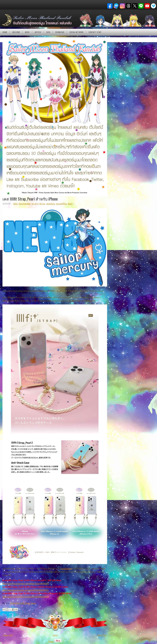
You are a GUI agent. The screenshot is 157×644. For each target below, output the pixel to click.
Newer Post (8, 635)
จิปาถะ (42, 204)
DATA (48, 32)
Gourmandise (25, 204)
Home (5, 32)
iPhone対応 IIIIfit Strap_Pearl (23, 603)
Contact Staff (95, 32)
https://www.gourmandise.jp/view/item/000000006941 (26, 584)
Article (38, 32)
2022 (15, 204)
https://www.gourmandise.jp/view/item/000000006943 (26, 597)
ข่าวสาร (35, 204)
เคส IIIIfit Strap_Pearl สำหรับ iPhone (30, 199)
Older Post (102, 635)
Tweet (51, 642)
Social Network (76, 32)
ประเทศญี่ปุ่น (61, 204)
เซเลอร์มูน (51, 204)
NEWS (27, 32)
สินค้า (70, 204)
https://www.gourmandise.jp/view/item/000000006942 (26, 590)
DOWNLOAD (60, 32)
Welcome (16, 32)
